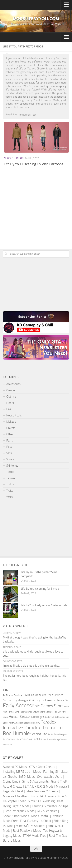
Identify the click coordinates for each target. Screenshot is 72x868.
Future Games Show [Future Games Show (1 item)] (29, 712)
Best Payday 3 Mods (27, 831)
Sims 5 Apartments (36, 782)
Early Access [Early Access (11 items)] (17, 706)
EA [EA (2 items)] (66, 701)
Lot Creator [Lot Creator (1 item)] (60, 717)
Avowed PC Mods (15, 767)
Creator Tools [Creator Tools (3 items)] (55, 701)
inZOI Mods (27, 777)
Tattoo (10, 472)
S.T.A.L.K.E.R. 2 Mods (39, 787)
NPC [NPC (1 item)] (38, 723)
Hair (9, 409)
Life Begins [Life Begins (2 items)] (38, 717)
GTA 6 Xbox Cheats (42, 767)
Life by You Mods (14, 858)
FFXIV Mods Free (35, 836)
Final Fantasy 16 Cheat (36, 821)
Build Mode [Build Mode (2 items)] (35, 695)
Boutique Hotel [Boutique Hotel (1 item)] (21, 696)
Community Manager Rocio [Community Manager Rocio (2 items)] (19, 701)
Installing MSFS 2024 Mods (22, 772)
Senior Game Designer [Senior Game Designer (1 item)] (58, 735)
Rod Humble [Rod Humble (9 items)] (16, 734)
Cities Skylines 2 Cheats (42, 792)
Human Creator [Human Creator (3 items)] (20, 717)
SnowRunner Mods (16, 816)
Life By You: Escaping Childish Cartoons (34, 164)
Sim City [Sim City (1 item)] (6, 740)
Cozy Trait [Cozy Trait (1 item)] (40, 701)
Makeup (11, 422)
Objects (11, 428)
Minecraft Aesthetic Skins (20, 797)
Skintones (12, 466)
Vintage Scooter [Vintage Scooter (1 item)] (60, 740)
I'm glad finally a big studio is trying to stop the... (31, 666)
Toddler (11, 484)
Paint (9, 441)
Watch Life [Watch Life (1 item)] (8, 745)
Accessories (13, 384)
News (7, 158)
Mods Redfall (40, 816)
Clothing (11, 397)
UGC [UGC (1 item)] (35, 740)
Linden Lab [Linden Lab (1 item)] (50, 717)
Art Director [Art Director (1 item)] (8, 696)
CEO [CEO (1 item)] (44, 696)
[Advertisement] (36, 212)
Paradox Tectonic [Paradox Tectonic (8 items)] (42, 728)
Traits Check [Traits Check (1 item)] (27, 740)
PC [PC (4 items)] (62, 728)
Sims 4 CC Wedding (41, 801)
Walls (10, 497)
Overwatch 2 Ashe (50, 777)
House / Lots (14, 415)
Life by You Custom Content (43, 858)
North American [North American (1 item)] (16, 723)
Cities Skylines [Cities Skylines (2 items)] (55, 695)
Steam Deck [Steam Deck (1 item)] (16, 740)
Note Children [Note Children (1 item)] (29, 723)
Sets (9, 453)
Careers (11, 390)
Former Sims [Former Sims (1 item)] (13, 712)
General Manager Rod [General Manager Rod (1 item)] (48, 712)
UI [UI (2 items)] (39, 740)
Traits (10, 491)
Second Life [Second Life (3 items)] (39, 734)
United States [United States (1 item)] (47, 740)
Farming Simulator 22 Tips (50, 806)
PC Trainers (48, 797)
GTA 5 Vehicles (47, 811)
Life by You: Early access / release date (44, 606)
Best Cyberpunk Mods (19, 811)
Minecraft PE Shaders (31, 826)
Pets (9, 447)
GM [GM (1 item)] (60, 712)
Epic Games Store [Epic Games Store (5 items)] (48, 706)
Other (10, 434)
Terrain (18, 158)
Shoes (10, 459)
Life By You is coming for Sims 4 (40, 589)
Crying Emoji (11, 782)
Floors (10, 403)
